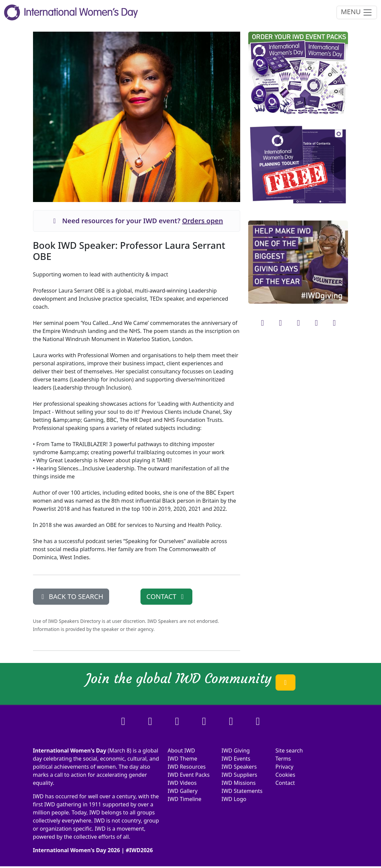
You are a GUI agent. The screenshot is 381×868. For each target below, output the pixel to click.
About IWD (182, 750)
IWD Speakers (239, 767)
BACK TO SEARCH (71, 596)
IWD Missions (238, 783)
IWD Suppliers (239, 775)
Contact (285, 783)
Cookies (285, 775)
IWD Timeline (185, 799)
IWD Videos (182, 783)
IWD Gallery (183, 791)
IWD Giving (235, 750)
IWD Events (236, 759)
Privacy (284, 767)
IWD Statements (242, 791)
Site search (289, 750)
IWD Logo (234, 799)
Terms (283, 759)
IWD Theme (183, 759)
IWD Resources (187, 767)
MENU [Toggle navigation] (357, 12)
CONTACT (166, 596)
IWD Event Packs (189, 775)
